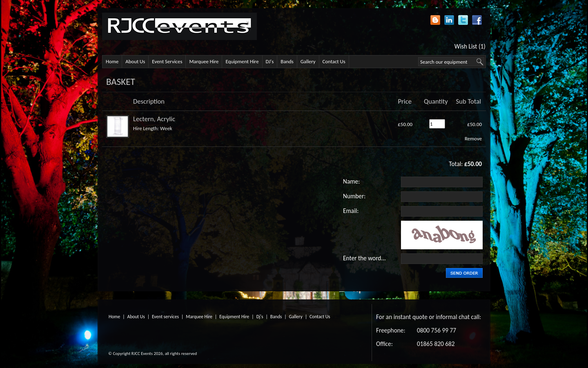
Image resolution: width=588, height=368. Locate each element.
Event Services (167, 61)
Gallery (308, 61)
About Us (135, 61)
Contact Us (334, 61)
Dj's (260, 317)
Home (112, 61)
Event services (165, 317)
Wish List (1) (470, 46)
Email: (351, 211)
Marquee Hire (204, 61)
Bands (287, 61)
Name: (351, 181)
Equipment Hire (242, 61)
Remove (473, 139)
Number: (354, 196)
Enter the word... (364, 258)
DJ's (270, 61)
